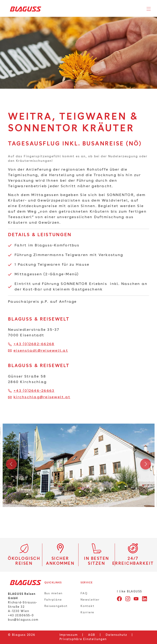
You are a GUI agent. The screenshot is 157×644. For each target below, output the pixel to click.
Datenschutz (116, 635)
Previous (11, 465)
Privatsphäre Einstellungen (83, 639)
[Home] (24, 9)
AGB (92, 635)
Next (146, 465)
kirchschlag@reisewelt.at (42, 397)
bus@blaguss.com (23, 620)
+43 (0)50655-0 (21, 616)
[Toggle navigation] (149, 9)
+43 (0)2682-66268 (34, 344)
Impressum (69, 635)
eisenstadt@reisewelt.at (41, 351)
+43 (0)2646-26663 (34, 391)
